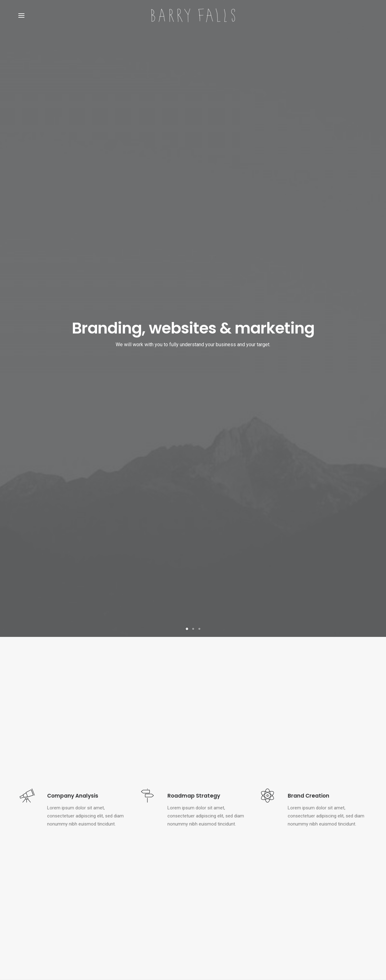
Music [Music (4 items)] (297, 894)
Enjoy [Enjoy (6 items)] (318, 884)
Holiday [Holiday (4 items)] (339, 884)
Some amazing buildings (133, 922)
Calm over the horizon (221, 897)
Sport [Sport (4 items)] (337, 894)
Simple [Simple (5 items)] (317, 894)
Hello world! (211, 883)
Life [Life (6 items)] (358, 884)
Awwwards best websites (135, 902)
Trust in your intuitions (131, 893)
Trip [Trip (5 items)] (333, 904)
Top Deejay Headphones (133, 883)
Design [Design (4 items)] (298, 884)
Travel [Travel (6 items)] (315, 904)
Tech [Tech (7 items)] (296, 904)
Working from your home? (135, 912)
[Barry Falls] (193, 15)
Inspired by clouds (217, 912)
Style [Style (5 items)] (357, 894)
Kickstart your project (193, 803)
